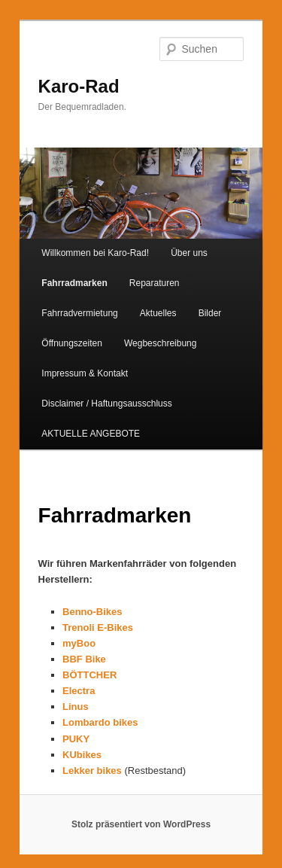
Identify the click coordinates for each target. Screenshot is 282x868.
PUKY (76, 739)
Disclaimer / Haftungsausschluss (106, 404)
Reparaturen (155, 283)
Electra (80, 691)
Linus (76, 707)
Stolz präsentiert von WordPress (141, 824)
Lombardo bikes (100, 722)
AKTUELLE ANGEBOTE (91, 434)
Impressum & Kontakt (85, 373)
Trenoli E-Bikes (98, 627)
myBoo (79, 643)
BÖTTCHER (89, 675)
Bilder (210, 313)
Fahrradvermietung (79, 313)
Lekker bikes (92, 771)
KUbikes (82, 755)
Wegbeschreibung (161, 343)
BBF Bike (84, 659)
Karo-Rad (79, 86)
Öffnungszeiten (72, 343)
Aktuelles (158, 313)
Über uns (189, 253)
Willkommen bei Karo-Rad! (95, 253)
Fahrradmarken (74, 283)
